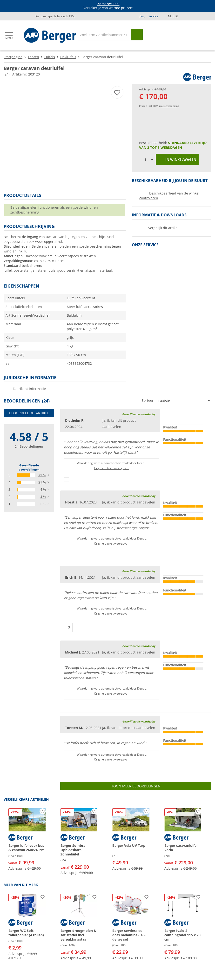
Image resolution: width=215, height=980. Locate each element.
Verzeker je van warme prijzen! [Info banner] (108, 6)
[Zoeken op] (137, 35)
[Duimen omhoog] (67, 480)
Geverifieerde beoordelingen (29, 467)
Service (153, 16)
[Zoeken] (104, 35)
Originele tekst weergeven (112, 468)
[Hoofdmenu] (9, 35)
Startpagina (13, 57)
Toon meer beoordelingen (136, 786)
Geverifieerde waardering (139, 414)
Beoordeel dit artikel (29, 413)
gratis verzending (169, 106)
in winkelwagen (177, 160)
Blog (142, 16)
